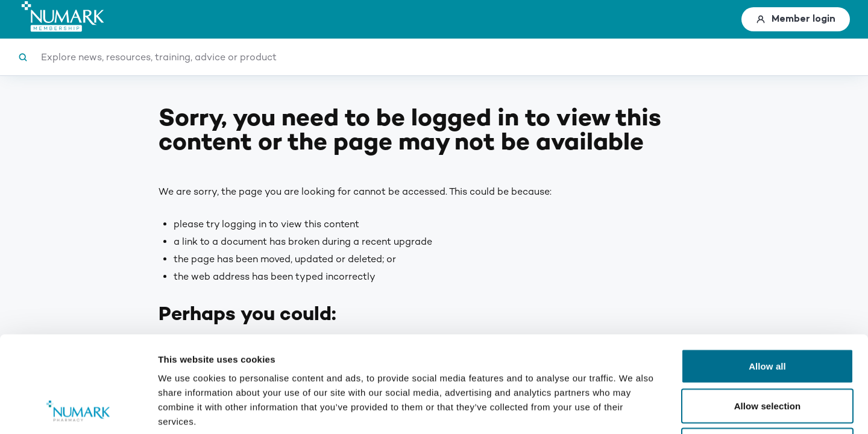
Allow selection (768, 316)
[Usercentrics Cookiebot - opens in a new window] (78, 410)
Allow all (767, 276)
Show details (633, 410)
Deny (767, 355)
